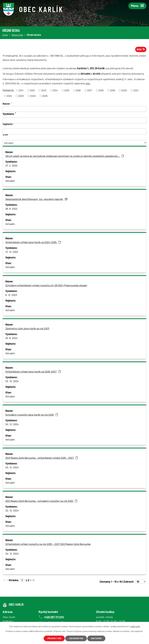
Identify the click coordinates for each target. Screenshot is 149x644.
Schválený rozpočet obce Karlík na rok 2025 (32, 415)
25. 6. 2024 (11, 338)
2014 (55, 91)
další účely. (135, 626)
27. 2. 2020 (11, 166)
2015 (67, 91)
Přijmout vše (53, 638)
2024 (33, 96)
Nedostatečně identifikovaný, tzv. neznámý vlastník (36, 199)
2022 (9, 96)
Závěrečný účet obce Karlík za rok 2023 (27, 329)
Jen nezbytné (76, 638)
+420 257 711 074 (54, 617)
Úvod (5, 35)
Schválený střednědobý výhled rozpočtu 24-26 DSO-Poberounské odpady (46, 286)
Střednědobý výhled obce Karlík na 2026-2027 (33, 372)
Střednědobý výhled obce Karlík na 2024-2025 (33, 242)
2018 (101, 91)
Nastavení (97, 638)
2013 (44, 91)
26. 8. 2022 (11, 209)
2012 (32, 91)
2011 (21, 91)
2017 (90, 91)
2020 (124, 91)
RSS (141, 50)
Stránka (14, 580)
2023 (21, 96)
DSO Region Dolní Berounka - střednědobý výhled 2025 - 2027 (42, 458)
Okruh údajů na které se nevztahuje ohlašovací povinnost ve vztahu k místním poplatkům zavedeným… (65, 156)
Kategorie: (8, 90)
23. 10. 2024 (12, 381)
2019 (112, 91)
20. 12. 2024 (12, 424)
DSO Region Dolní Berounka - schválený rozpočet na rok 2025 (41, 501)
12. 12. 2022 (12, 252)
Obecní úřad (17, 35)
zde (88, 84)
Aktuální (10, 181)
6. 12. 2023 (11, 295)
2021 (136, 91)
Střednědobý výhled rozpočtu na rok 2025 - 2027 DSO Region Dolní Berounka (48, 544)
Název (6, 104)
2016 (78, 91)
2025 (45, 96)
